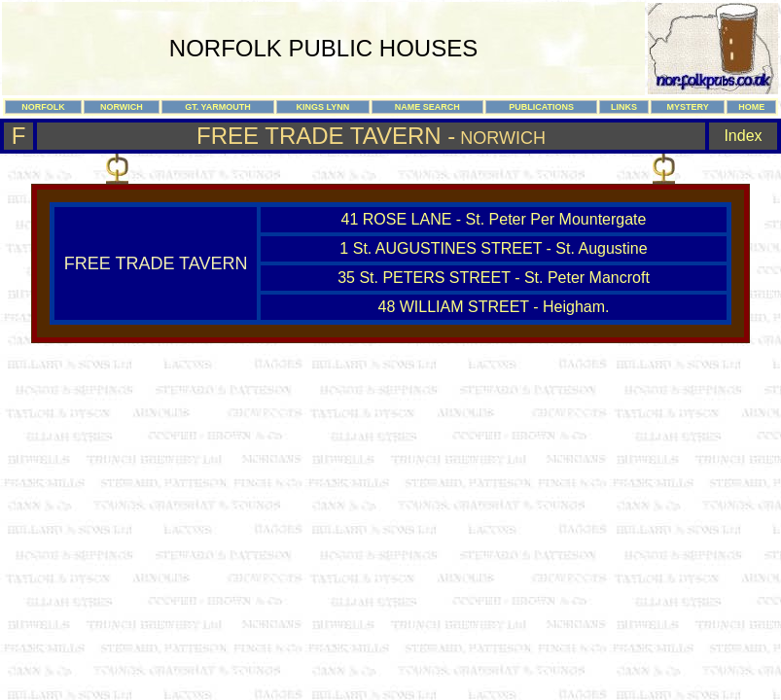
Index (743, 136)
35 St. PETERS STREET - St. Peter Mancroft (494, 278)
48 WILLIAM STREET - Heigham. (494, 307)
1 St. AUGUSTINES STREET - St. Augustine (493, 248)
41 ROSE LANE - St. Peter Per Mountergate (494, 219)
